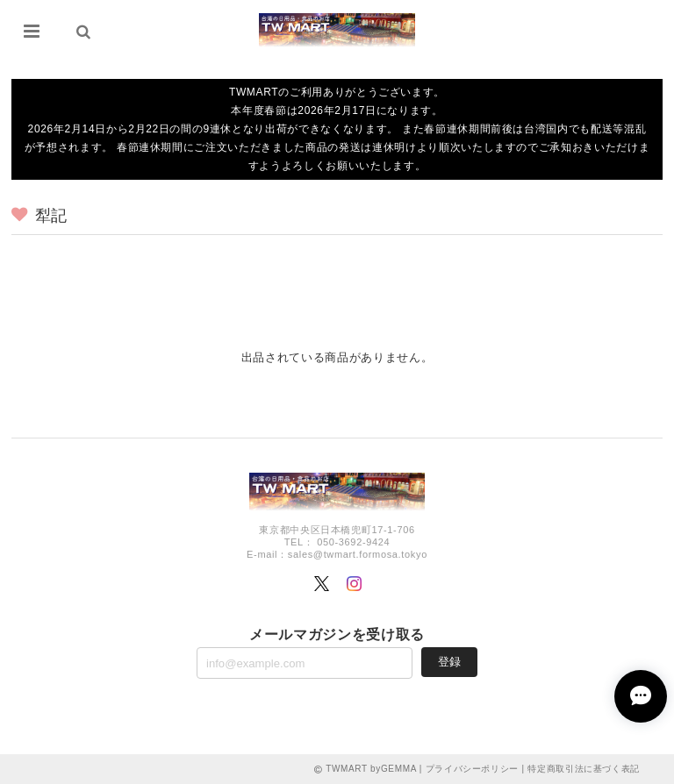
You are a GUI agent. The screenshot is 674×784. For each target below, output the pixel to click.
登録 (449, 662)
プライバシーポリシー (473, 769)
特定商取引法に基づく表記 (584, 769)
